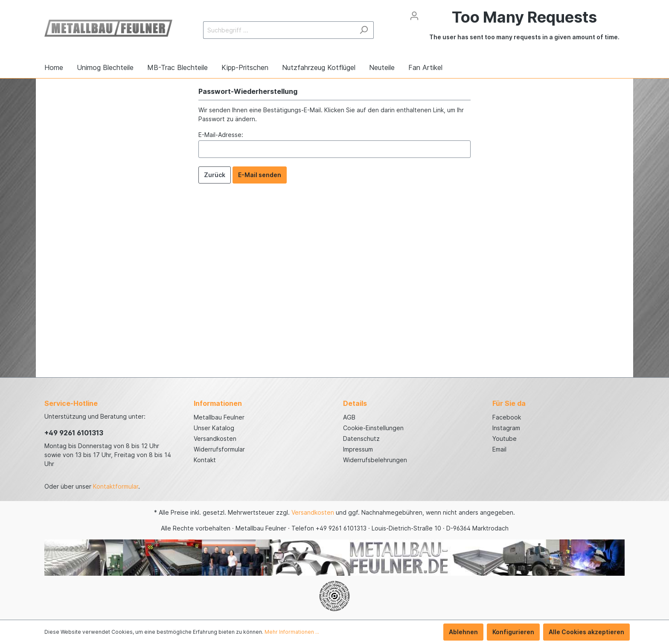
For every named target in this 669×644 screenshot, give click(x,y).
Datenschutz (361, 439)
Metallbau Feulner (219, 417)
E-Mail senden (260, 175)
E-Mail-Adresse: (221, 135)
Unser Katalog (214, 428)
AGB (349, 417)
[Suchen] (364, 30)
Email (499, 449)
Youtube (505, 439)
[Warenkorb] (524, 30)
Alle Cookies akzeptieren (586, 632)
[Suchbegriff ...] (279, 30)
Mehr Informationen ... (292, 632)
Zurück (215, 175)
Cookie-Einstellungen (373, 428)
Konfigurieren (513, 632)
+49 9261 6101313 (74, 433)
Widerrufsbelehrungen (375, 460)
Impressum (358, 449)
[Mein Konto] (414, 16)
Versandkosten (215, 439)
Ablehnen (463, 632)
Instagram (506, 428)
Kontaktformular (116, 486)
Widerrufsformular (219, 449)
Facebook (507, 417)
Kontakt (205, 460)
